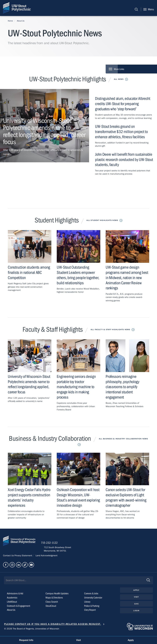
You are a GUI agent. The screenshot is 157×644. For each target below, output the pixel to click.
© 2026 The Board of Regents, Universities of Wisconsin (32, 630)
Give (136, 606)
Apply (136, 592)
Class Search (52, 603)
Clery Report (90, 612)
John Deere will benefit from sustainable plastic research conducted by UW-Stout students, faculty (124, 160)
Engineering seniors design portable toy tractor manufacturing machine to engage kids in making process (77, 387)
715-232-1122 (52, 544)
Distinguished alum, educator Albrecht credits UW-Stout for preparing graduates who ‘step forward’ (124, 104)
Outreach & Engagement (19, 608)
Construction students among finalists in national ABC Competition (28, 273)
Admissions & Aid (16, 595)
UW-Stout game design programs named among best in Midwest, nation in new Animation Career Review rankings (125, 278)
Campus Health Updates (58, 595)
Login (136, 613)
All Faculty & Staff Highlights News (110, 330)
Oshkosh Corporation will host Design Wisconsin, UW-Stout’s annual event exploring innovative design (78, 498)
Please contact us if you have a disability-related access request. (53, 626)
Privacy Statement (24, 557)
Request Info (26, 640)
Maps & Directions (55, 599)
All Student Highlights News (102, 220)
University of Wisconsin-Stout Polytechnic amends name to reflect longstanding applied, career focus (29, 384)
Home (10, 21)
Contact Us (9, 557)
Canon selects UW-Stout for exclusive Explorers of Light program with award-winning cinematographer (127, 498)
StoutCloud (51, 608)
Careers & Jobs (92, 595)
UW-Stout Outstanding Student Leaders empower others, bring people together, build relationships (78, 275)
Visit (136, 599)
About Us (21, 21)
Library (88, 603)
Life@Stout (12, 603)
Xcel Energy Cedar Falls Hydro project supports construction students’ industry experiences (25, 498)
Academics (12, 599)
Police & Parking (92, 608)
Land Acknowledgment (46, 557)
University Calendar (94, 599)
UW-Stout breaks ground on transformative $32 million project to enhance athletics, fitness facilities (122, 132)
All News (119, 79)
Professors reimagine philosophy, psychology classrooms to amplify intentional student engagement (123, 387)
